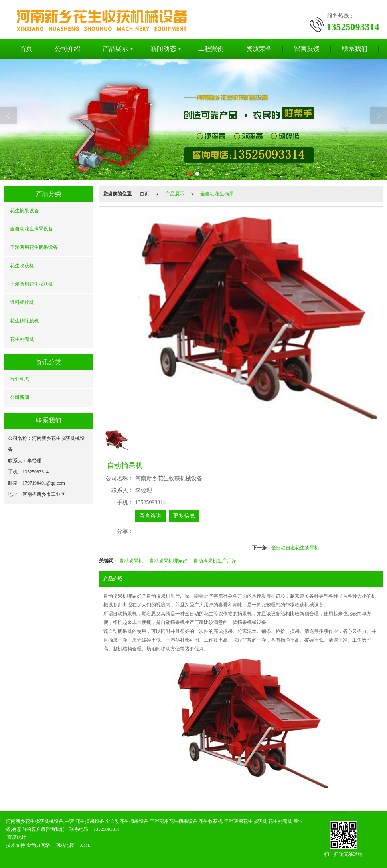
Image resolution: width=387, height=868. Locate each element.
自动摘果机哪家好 (168, 561)
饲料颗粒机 (22, 302)
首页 (26, 49)
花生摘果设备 (24, 211)
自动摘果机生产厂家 (215, 561)
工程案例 (211, 49)
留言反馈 (307, 49)
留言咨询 (150, 516)
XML (85, 845)
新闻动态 (163, 49)
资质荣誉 (259, 49)
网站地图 (65, 845)
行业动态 (20, 379)
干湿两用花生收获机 (32, 284)
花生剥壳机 (22, 339)
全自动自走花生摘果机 (295, 548)
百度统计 (17, 837)
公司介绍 (67, 49)
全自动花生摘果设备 (32, 229)
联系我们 (355, 49)
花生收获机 (22, 266)
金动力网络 (38, 845)
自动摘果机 (131, 561)
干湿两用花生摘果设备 (34, 247)
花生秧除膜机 (24, 321)
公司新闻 (20, 397)
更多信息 (184, 516)
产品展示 (115, 49)
